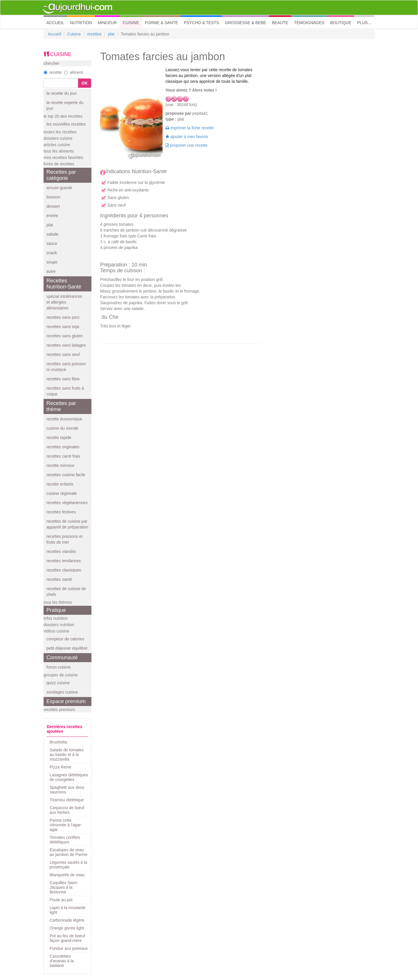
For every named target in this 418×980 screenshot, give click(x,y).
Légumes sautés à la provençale (68, 865)
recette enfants (60, 484)
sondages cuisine (62, 692)
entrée (52, 216)
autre (51, 271)
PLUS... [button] (364, 23)
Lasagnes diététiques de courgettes (69, 777)
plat (111, 34)
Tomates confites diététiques (65, 840)
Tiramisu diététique (67, 800)
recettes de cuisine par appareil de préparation (67, 524)
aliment (74, 72)
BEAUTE (280, 23)
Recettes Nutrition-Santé (64, 284)
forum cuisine (58, 667)
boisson (53, 197)
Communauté (62, 657)
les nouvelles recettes (66, 124)
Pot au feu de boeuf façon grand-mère (67, 938)
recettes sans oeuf (63, 354)
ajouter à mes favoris (187, 137)
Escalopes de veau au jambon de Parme (69, 852)
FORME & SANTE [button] (161, 23)
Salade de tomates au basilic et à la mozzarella (67, 755)
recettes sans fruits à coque (65, 391)
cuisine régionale (62, 493)
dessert (53, 206)
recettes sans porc (63, 317)
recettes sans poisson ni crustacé (66, 367)
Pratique (56, 610)
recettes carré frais (63, 456)
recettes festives (61, 512)
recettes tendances (64, 561)
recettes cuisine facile (66, 475)
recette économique (64, 419)
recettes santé (59, 579)
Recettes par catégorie (61, 175)
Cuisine (74, 34)
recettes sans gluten (65, 336)
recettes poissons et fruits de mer (65, 539)
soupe (52, 262)
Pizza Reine (61, 767)
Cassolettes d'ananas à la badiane (62, 961)
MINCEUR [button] (107, 23)
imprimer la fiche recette (190, 128)
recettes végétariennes (67, 503)
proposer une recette (187, 145)
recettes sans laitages (66, 345)
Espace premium (66, 701)
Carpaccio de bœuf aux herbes (67, 810)
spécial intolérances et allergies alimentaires (64, 302)
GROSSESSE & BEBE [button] (246, 23)
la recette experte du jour (65, 105)
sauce (52, 243)
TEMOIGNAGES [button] (309, 23)
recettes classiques (64, 570)
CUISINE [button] (131, 23)
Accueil (54, 34)
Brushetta (58, 742)
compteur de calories (65, 639)
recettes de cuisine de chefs (66, 592)
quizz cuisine (58, 683)
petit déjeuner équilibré (67, 648)
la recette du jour (62, 93)
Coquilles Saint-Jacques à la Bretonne (64, 887)
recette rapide (59, 438)
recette (53, 72)
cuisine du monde (62, 428)
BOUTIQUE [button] (341, 23)
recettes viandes (61, 551)
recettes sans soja (63, 327)
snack (52, 253)
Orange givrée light (67, 928)
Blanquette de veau (67, 875)
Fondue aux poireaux (69, 948)
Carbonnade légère (67, 920)
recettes (94, 34)
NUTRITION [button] (81, 23)
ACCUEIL (57, 22)
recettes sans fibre (63, 379)
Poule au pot (61, 900)
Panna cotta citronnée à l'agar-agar (66, 825)
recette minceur (60, 465)
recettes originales (63, 447)
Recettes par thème (61, 406)
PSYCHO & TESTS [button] (201, 23)
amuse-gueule (59, 188)
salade (52, 234)
